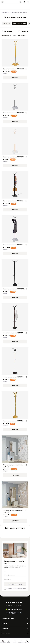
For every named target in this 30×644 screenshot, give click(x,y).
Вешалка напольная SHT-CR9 (13, 333)
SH (14, 36)
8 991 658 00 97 (14, 603)
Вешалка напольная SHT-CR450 (14, 289)
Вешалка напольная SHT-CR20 (13, 69)
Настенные (6, 23)
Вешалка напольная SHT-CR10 (13, 377)
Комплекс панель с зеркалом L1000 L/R (13, 466)
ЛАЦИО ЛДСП (22, 36)
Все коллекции (6, 36)
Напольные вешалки (20, 23)
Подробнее (15, 77)
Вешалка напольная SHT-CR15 (13, 421)
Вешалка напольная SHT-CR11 (13, 201)
